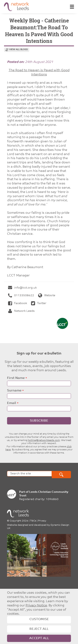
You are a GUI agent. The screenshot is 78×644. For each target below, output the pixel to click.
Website (47, 296)
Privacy (42, 521)
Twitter (39, 303)
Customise (39, 619)
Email (12, 403)
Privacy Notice (36, 606)
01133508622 (21, 296)
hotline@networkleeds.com (44, 440)
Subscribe (39, 421)
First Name (16, 378)
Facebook (18, 303)
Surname (14, 391)
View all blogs (19, 50)
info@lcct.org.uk (22, 288)
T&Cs (33, 521)
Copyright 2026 (19, 521)
